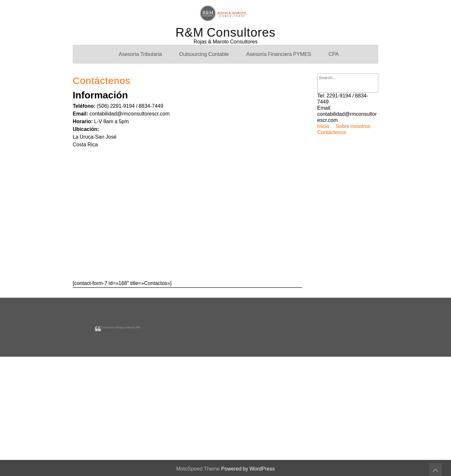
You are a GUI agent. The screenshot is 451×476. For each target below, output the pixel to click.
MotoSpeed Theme (199, 469)
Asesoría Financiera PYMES (279, 54)
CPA (334, 54)
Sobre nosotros (353, 126)
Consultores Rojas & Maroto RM (121, 326)
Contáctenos (332, 132)
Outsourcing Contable (204, 54)
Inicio (323, 126)
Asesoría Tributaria (140, 54)
